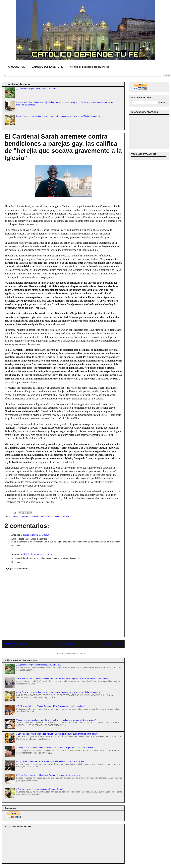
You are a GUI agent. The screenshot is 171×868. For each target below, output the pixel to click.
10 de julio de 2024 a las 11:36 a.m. (37, 554)
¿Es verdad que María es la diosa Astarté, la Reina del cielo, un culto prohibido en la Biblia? (57, 734)
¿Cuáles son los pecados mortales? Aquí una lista (39, 89)
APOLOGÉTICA (16, 67)
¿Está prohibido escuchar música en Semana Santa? (40, 789)
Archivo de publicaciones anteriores (89, 67)
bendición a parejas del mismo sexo (46, 517)
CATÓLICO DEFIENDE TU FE (47, 67)
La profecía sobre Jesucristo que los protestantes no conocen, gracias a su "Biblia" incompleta (58, 116)
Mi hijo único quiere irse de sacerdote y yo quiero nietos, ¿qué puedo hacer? (50, 761)
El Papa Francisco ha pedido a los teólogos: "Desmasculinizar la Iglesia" (48, 775)
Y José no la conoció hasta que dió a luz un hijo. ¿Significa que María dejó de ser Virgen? (56, 720)
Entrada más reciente (16, 644)
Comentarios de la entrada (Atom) (70, 653)
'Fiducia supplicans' (20, 517)
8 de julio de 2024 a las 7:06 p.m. (35, 535)
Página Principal (66, 644)
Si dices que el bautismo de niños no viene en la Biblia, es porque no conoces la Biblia (55, 748)
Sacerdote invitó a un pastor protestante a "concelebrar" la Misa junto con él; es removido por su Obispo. (63, 678)
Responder (16, 546)
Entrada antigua (114, 644)
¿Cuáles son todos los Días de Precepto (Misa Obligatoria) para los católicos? (51, 706)
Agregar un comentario (17, 569)
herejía (66, 517)
